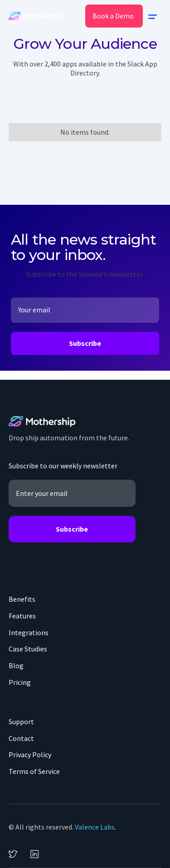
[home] (36, 16)
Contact (21, 738)
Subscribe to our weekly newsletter (63, 466)
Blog (16, 665)
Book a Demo (113, 16)
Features (22, 616)
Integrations (29, 632)
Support (21, 722)
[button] (152, 16)
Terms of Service (34, 771)
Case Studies (28, 649)
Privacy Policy (30, 755)
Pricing (20, 682)
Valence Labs (95, 827)
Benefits (22, 599)
